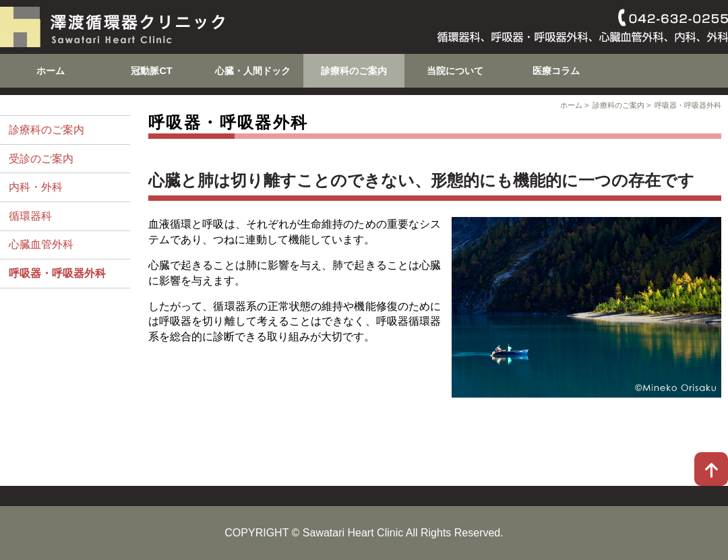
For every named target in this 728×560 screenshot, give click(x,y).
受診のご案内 (41, 159)
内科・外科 (36, 187)
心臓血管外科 (41, 244)
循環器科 (30, 216)
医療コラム (556, 71)
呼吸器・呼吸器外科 (688, 105)
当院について (455, 71)
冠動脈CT (151, 71)
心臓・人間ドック (253, 71)
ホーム (51, 71)
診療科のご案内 (354, 71)
